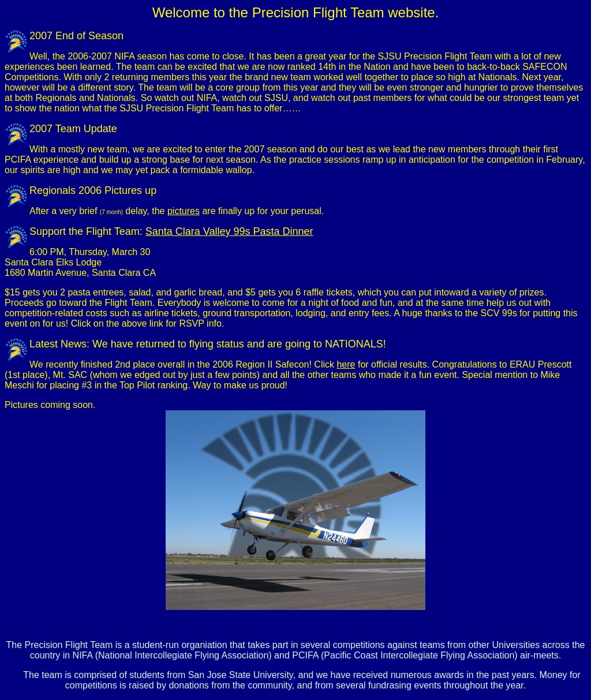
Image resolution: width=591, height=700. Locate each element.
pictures (184, 211)
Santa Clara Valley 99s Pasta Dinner (229, 231)
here (346, 364)
